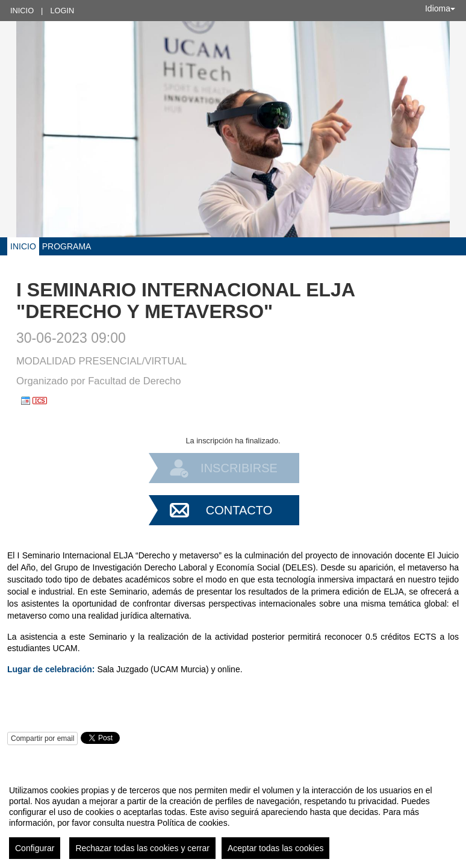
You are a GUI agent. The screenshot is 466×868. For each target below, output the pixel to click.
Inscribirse (239, 468)
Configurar (35, 848)
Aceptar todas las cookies (276, 848)
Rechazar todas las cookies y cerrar (142, 848)
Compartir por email (42, 738)
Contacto (239, 510)
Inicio (22, 11)
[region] (233, 817)
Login (62, 11)
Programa (67, 246)
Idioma (440, 8)
